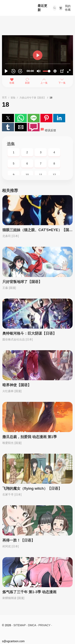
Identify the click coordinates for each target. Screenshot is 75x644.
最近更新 (42, 8)
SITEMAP (19, 625)
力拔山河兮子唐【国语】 (33, 98)
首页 (4, 97)
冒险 (13, 98)
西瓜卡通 (16, 8)
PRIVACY (44, 625)
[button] (55, 8)
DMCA (32, 625)
